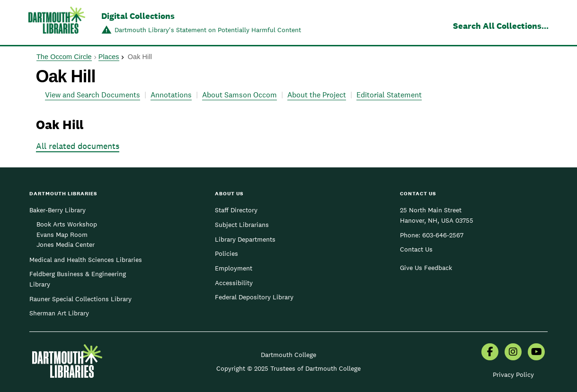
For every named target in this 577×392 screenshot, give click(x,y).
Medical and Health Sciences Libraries (86, 260)
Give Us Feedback (426, 268)
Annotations (171, 95)
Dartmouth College (288, 355)
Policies (226, 253)
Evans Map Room (62, 235)
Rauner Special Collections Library (80, 299)
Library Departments (245, 239)
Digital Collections (138, 16)
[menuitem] (490, 353)
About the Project (317, 95)
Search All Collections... (501, 26)
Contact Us (416, 249)
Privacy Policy (513, 375)
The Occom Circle (64, 57)
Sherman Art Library (59, 313)
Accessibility (234, 283)
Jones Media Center (66, 244)
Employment (234, 268)
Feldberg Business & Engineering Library (78, 279)
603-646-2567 (443, 235)
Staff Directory (236, 210)
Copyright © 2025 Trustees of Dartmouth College (288, 368)
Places (109, 57)
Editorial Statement (389, 95)
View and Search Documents (93, 95)
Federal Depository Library (254, 297)
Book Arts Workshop (67, 224)
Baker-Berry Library (58, 210)
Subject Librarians (242, 225)
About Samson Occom (240, 95)
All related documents (78, 146)
